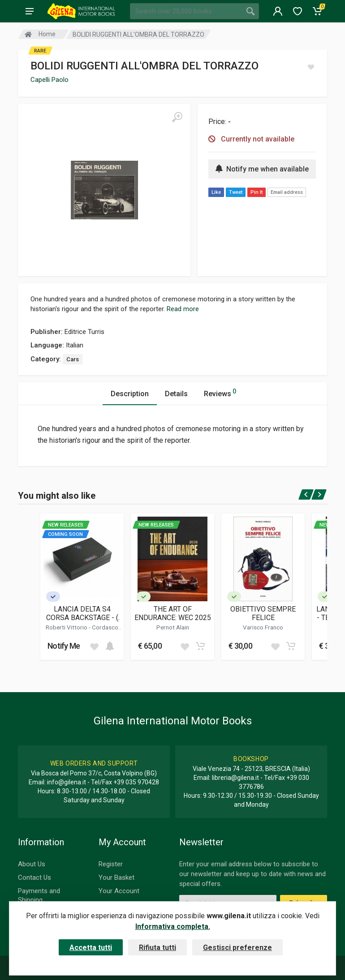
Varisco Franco (263, 627)
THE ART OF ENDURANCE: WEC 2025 (173, 613)
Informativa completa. (173, 927)
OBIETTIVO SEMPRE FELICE (263, 613)
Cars (73, 359)
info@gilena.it (67, 782)
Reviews (220, 392)
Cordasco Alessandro (93, 631)
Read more (183, 309)
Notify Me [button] (64, 646)
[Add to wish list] (94, 646)
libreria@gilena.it (235, 778)
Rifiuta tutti (157, 948)
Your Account (119, 891)
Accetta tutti (91, 948)
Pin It (257, 192)
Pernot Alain (173, 627)
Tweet (236, 192)
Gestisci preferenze (237, 948)
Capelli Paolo (50, 80)
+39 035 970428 (136, 782)
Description (130, 394)
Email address (287, 192)
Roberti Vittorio (67, 627)
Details (176, 394)
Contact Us (34, 877)
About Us (32, 864)
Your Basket (116, 877)
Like (216, 192)
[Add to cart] (110, 646)
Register (111, 864)
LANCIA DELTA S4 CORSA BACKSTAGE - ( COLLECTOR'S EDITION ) (82, 613)
